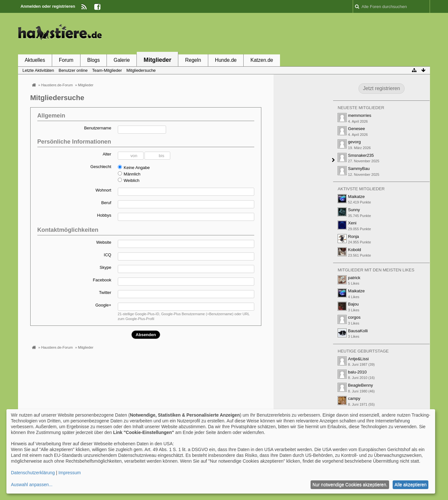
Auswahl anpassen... (32, 485)
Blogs (93, 60)
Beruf (106, 203)
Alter (107, 154)
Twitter (105, 292)
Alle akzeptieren (411, 485)
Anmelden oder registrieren (48, 6)
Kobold (354, 250)
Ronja (353, 236)
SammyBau (359, 169)
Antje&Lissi (358, 359)
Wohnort (103, 190)
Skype (106, 267)
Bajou (353, 304)
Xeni (352, 223)
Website (104, 242)
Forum (66, 60)
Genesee (356, 129)
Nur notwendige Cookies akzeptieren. (350, 485)
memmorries (359, 115)
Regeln (193, 60)
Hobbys (104, 215)
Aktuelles (35, 60)
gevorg (354, 142)
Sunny (354, 210)
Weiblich (129, 180)
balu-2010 (357, 372)
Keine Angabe (134, 167)
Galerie (122, 60)
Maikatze (356, 197)
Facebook (102, 280)
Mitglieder (157, 60)
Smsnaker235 (361, 155)
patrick (354, 278)
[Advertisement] (313, 33)
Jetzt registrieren (382, 88)
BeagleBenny (360, 385)
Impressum (70, 473)
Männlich (129, 174)
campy (354, 398)
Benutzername (98, 128)
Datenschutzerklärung (33, 473)
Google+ (103, 305)
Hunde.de (226, 60)
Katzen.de (262, 60)
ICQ (108, 255)
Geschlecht (101, 167)
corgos (354, 317)
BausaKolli (358, 331)
